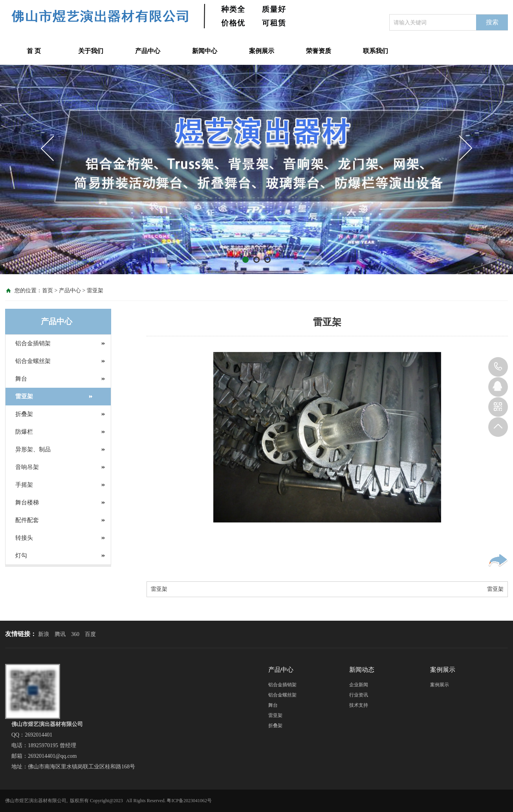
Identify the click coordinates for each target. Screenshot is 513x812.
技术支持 (359, 705)
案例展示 (262, 51)
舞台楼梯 (27, 502)
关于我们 (91, 51)
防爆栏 (24, 432)
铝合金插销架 (33, 343)
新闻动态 (362, 670)
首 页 (34, 51)
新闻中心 (205, 51)
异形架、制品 (33, 449)
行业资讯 (359, 695)
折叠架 (24, 414)
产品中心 (148, 51)
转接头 (24, 538)
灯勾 (21, 555)
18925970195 (498, 367)
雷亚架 (95, 291)
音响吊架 (27, 467)
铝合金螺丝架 (33, 361)
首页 (48, 291)
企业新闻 (359, 685)
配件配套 (27, 520)
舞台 (21, 379)
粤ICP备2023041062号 (189, 801)
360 (75, 634)
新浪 (44, 634)
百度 (90, 634)
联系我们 (376, 51)
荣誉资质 (319, 51)
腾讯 (60, 634)
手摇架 (24, 485)
